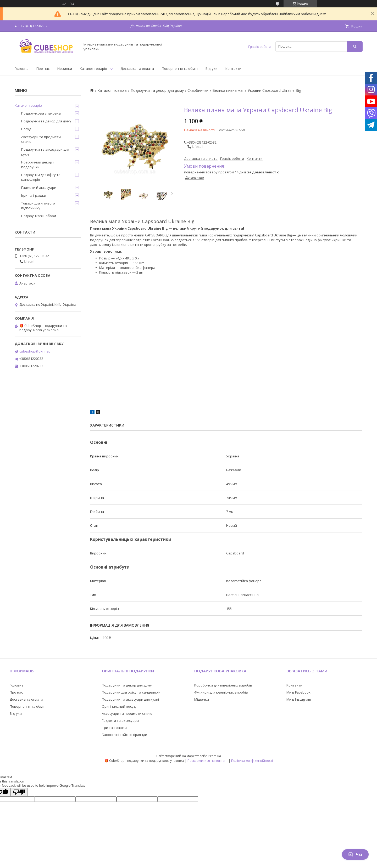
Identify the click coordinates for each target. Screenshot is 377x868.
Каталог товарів (93, 69)
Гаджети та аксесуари (120, 721)
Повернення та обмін (180, 69)
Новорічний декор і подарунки (37, 164)
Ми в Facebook (298, 692)
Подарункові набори (39, 216)
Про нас (43, 69)
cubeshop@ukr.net (35, 351)
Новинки (65, 69)
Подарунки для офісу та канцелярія (41, 177)
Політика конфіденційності (252, 761)
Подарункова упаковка (41, 113)
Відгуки (212, 69)
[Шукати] (355, 46)
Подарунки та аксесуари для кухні (45, 152)
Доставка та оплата (137, 69)
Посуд (26, 129)
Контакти (233, 69)
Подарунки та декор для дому (157, 90)
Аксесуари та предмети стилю (41, 139)
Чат (355, 854)
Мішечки (202, 699)
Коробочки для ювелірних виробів (223, 685)
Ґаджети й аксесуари (39, 188)
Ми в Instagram (299, 699)
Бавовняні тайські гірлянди (124, 735)
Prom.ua (215, 756)
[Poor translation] (19, 792)
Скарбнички (198, 90)
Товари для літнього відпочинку (38, 206)
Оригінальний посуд (119, 706)
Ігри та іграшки (34, 195)
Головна (22, 69)
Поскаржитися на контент (208, 761)
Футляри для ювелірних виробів (221, 692)
